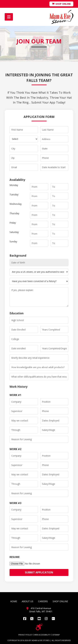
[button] (9, 17)
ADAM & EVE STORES (41, 640)
